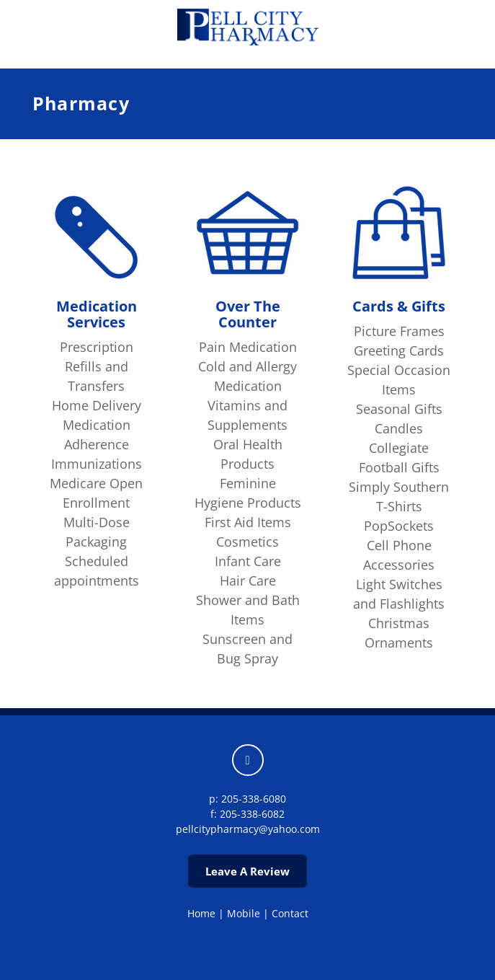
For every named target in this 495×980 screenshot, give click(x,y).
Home (201, 913)
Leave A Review (247, 871)
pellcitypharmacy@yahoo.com (248, 829)
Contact (290, 913)
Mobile (244, 913)
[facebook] (248, 760)
